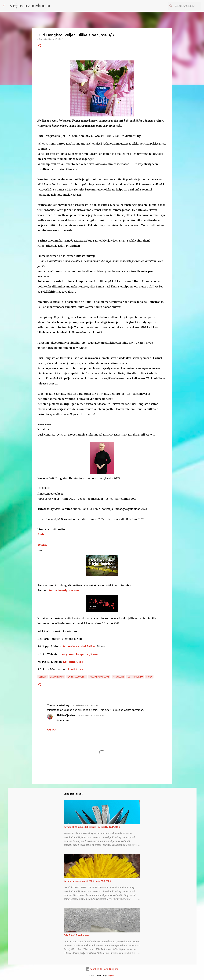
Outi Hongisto (135, 677)
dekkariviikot (57, 677)
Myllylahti (118, 677)
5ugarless (112, 976)
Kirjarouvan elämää (30, 6)
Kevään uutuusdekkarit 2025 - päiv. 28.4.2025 (87, 881)
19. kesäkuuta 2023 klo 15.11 (85, 705)
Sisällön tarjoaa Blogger (102, 969)
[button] (39, 46)
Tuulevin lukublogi (59, 705)
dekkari (43, 677)
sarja (149, 677)
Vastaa (52, 730)
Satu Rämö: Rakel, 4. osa (76, 935)
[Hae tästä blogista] (185, 6)
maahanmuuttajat (99, 677)
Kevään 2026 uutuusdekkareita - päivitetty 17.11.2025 (92, 827)
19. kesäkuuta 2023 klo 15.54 (91, 715)
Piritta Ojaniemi (66, 715)
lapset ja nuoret (77, 677)
